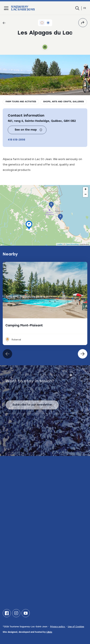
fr (85, 8)
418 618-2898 (16, 140)
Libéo (49, 632)
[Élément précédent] (83, 354)
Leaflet (60, 244)
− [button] (86, 195)
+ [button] (86, 190)
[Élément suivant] (7, 354)
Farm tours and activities (21, 102)
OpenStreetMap (72, 244)
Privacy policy (58, 627)
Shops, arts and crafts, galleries (64, 102)
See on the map (28, 130)
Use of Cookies (76, 627)
